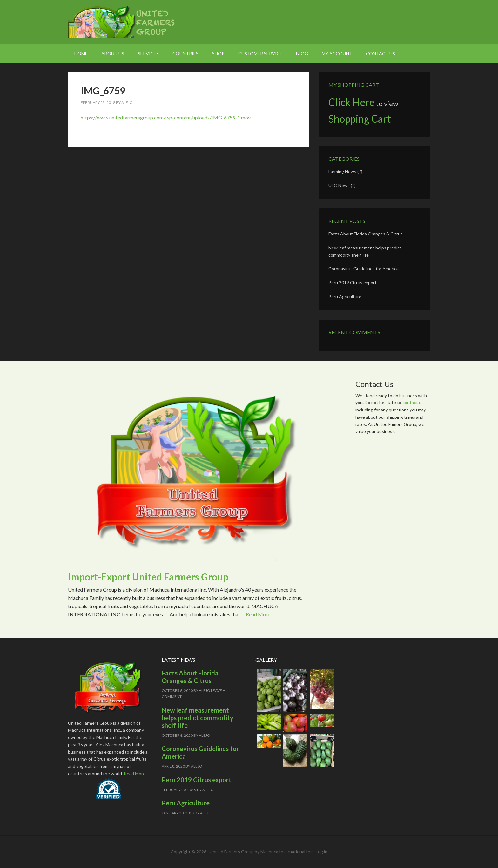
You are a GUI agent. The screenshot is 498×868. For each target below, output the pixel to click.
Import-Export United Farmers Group (148, 577)
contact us (413, 402)
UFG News (339, 185)
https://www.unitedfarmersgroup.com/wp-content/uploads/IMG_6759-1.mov (166, 117)
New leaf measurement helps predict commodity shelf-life (198, 718)
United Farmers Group (122, 22)
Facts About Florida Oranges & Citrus (366, 234)
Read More (258, 614)
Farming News (342, 171)
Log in (322, 852)
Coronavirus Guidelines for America (363, 269)
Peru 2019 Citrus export (353, 283)
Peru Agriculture (345, 297)
